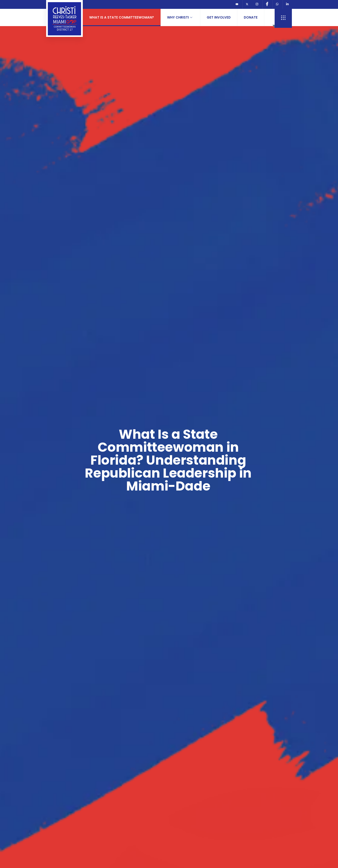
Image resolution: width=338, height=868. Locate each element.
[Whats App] (277, 4)
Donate (251, 17)
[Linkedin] (287, 4)
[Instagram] (257, 4)
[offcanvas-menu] (283, 18)
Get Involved (219, 17)
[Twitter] (247, 4)
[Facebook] (267, 4)
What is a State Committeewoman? (122, 17)
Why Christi (180, 17)
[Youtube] (237, 4)
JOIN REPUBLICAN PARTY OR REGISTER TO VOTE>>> (138, 4)
